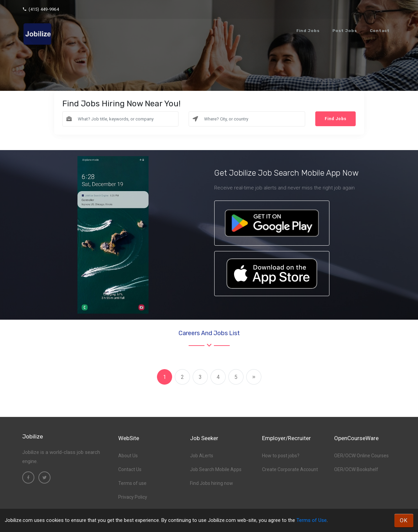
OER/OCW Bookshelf (356, 469)
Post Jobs (345, 31)
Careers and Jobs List (209, 333)
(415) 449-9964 (41, 9)
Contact (380, 31)
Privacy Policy (133, 497)
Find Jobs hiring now (212, 483)
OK (404, 520)
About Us (128, 456)
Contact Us (130, 469)
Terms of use (132, 483)
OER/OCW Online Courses (361, 456)
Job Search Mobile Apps (216, 469)
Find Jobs (308, 31)
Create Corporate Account (290, 469)
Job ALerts (202, 456)
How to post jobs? (281, 456)
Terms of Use (312, 520)
